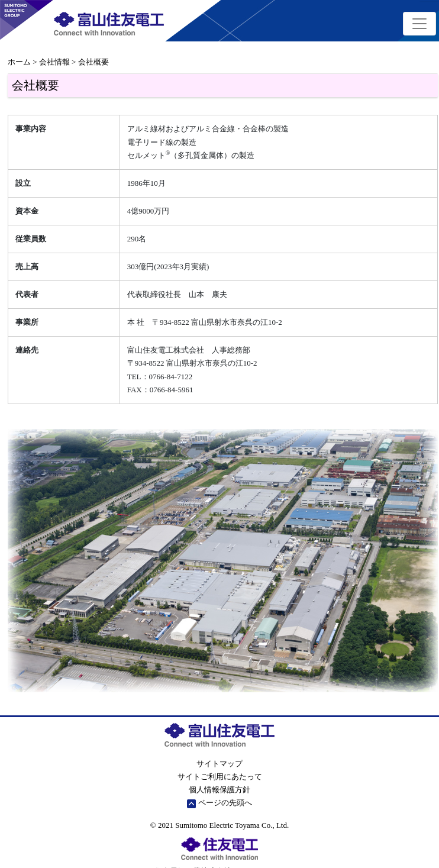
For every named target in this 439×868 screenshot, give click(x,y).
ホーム (19, 62)
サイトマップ (220, 764)
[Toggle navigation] (419, 24)
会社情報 (54, 62)
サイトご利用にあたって (220, 777)
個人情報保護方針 (220, 790)
